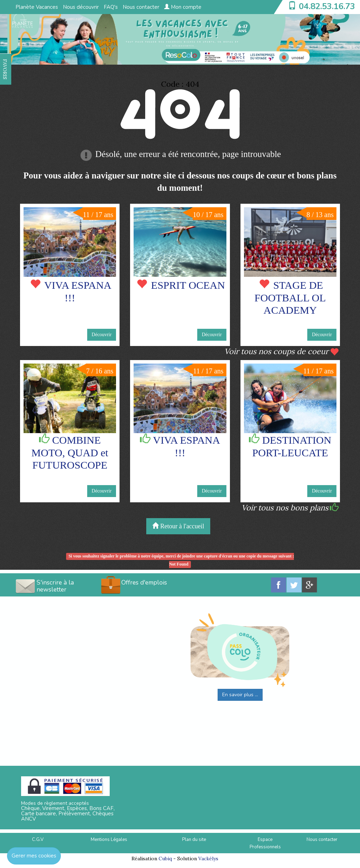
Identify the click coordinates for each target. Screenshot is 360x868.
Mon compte (183, 7)
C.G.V (38, 840)
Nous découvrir (81, 7)
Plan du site (194, 840)
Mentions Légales (109, 840)
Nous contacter (141, 7)
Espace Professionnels (265, 843)
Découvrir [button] (102, 335)
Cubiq (165, 859)
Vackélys (208, 859)
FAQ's (111, 7)
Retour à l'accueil (178, 526)
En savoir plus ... (240, 695)
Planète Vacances (37, 7)
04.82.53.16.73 (327, 6)
